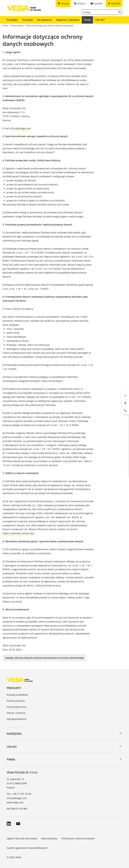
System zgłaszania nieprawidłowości (27, 848)
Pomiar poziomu (16, 701)
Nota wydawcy (49, 838)
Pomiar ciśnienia (16, 713)
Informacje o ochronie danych (78, 838)
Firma (87, 20)
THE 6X (100, 20)
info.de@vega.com (21, 128)
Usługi (12, 747)
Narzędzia (14, 734)
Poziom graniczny (17, 707)
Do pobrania (44, 20)
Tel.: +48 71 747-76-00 (19, 794)
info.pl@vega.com (17, 798)
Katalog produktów (17, 695)
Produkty (12, 20)
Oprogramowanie (17, 719)
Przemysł (27, 20)
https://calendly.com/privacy (18, 533)
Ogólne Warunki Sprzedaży (22, 838)
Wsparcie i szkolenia (68, 20)
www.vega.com (15, 802)
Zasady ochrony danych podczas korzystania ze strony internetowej (44, 658)
